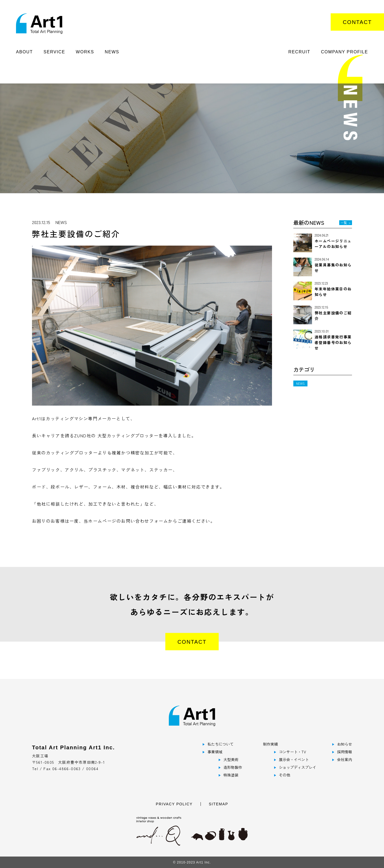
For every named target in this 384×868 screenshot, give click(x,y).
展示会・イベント (294, 759)
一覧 (346, 223)
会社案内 (345, 759)
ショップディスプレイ (298, 767)
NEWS (112, 52)
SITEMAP (219, 804)
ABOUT (24, 52)
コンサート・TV (293, 752)
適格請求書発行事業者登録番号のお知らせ (333, 342)
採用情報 (345, 752)
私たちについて (221, 744)
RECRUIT (299, 52)
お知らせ (345, 744)
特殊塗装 (231, 775)
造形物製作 (233, 767)
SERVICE (54, 52)
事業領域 (215, 752)
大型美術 (231, 759)
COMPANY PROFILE (345, 52)
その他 (285, 775)
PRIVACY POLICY (174, 804)
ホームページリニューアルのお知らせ (333, 244)
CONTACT (357, 22)
